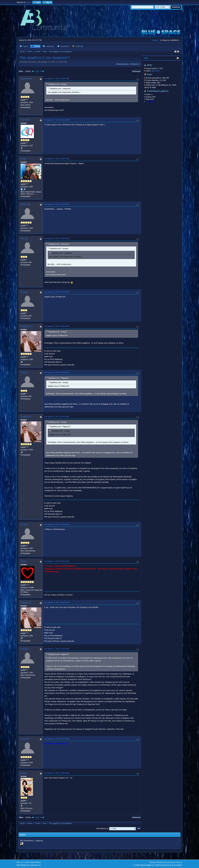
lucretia (24, 525)
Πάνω (21, 817)
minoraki (25, 739)
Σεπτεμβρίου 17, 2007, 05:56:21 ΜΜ (57, 602)
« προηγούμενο (122, 64)
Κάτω (21, 71)
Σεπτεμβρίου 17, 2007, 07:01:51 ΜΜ (57, 649)
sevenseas (26, 79)
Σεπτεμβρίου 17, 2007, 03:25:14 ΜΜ (57, 120)
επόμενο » (135, 64)
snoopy (24, 239)
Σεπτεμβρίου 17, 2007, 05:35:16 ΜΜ (57, 416)
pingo (23, 773)
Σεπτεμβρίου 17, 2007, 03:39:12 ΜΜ (57, 326)
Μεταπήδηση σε (102, 829)
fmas (23, 159)
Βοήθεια (160, 862)
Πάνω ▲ (180, 862)
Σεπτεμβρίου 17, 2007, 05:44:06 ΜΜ (57, 524)
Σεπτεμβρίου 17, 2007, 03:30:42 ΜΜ (57, 204)
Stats (146, 58)
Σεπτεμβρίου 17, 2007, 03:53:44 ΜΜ (57, 372)
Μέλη (150, 65)
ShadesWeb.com (35, 865)
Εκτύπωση (136, 71)
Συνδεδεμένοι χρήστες (158, 91)
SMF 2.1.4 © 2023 (23, 862)
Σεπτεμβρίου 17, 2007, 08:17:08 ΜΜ (57, 739)
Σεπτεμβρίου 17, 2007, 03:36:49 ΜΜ (57, 238)
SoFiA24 (25, 120)
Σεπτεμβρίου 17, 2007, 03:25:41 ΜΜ (57, 159)
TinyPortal (153, 862)
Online (23, 835)
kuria (23, 561)
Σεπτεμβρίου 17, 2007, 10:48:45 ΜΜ (57, 773)
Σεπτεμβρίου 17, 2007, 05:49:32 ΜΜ (57, 561)
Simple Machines (35, 862)
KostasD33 (150, 102)
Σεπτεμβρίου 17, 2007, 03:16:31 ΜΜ (57, 79)
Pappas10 (26, 326)
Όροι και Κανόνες (170, 862)
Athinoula (25, 204)
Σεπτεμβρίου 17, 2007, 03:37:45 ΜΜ (57, 292)
